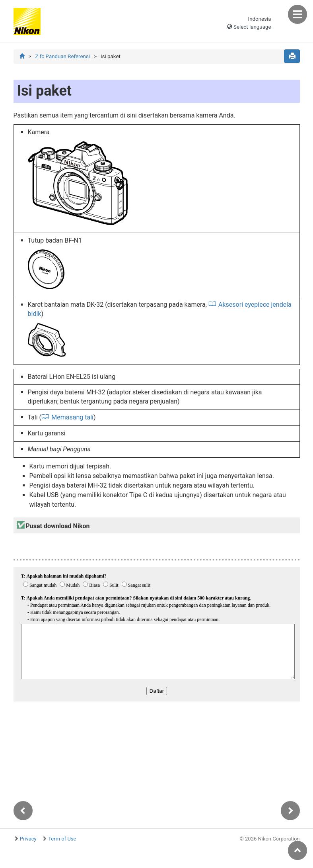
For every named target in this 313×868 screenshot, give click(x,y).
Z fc (62, 56)
